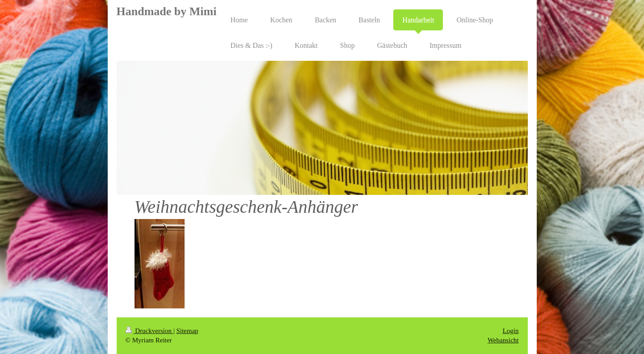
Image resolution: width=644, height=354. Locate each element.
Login (511, 331)
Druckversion (149, 331)
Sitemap (187, 331)
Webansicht (503, 340)
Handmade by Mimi (167, 11)
